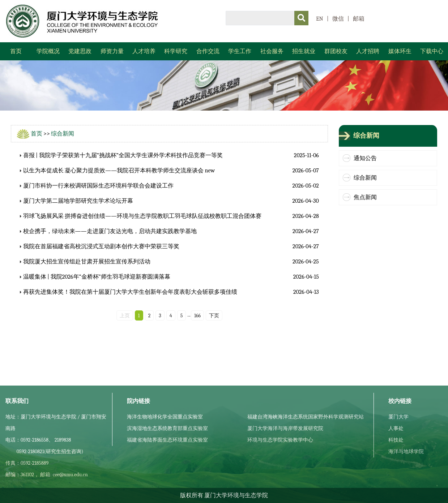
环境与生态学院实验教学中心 (280, 440)
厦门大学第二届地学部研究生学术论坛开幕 (78, 201)
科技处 (396, 440)
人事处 (396, 428)
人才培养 (144, 51)
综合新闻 (63, 134)
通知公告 (365, 158)
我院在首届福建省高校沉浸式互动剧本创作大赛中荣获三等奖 (101, 246)
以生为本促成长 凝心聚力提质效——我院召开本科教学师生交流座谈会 (114, 171)
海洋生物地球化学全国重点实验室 (165, 417)
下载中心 (432, 51)
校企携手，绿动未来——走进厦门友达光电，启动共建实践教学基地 (110, 231)
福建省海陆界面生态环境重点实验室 (167, 440)
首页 (16, 51)
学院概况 (48, 51)
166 (197, 316)
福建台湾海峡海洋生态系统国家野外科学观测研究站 (306, 417)
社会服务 (272, 51)
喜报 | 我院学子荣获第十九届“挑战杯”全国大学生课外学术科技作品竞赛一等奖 (123, 155)
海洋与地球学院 (406, 452)
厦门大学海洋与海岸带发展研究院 (285, 428)
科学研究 (176, 51)
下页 (214, 316)
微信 (338, 19)
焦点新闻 (365, 197)
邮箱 (359, 19)
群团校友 (336, 51)
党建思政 (80, 51)
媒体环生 (400, 51)
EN (320, 19)
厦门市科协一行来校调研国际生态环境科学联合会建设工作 (98, 186)
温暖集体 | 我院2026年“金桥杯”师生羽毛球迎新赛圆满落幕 (97, 277)
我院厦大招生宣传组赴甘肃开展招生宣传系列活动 (87, 262)
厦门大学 (398, 417)
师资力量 (112, 51)
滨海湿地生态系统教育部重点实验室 (167, 428)
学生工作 (240, 51)
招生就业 (304, 51)
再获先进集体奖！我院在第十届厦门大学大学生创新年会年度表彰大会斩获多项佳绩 (130, 292)
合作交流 (208, 51)
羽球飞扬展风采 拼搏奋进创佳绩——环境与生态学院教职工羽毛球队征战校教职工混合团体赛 (142, 216)
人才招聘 (368, 51)
